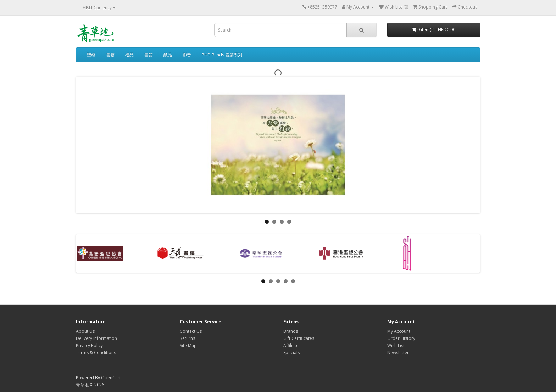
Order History (401, 338)
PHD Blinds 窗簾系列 (222, 55)
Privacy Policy (89, 345)
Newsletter (398, 352)
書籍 (110, 55)
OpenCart (111, 378)
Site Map (188, 345)
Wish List (396, 345)
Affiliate (291, 345)
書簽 (149, 55)
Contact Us (191, 331)
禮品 (129, 55)
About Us (85, 331)
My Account (399, 331)
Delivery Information (96, 338)
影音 (187, 55)
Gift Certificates (299, 338)
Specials (291, 352)
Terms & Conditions (96, 352)
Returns (187, 338)
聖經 (91, 55)
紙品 (168, 55)
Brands (291, 331)
